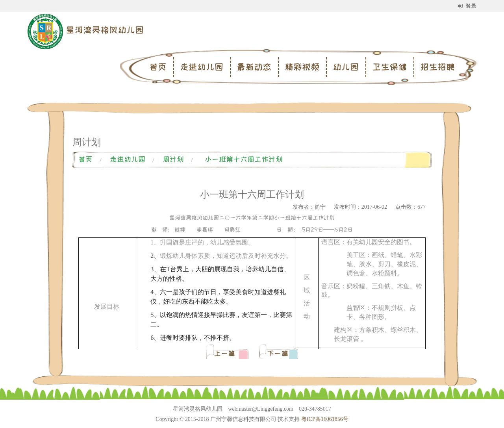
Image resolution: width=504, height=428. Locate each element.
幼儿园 (346, 67)
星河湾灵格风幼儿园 (105, 30)
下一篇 (278, 354)
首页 (158, 67)
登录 (467, 6)
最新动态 (254, 67)
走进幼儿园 (202, 67)
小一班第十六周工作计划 (244, 159)
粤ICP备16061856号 (325, 419)
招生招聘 (437, 67)
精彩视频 (302, 67)
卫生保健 (389, 67)
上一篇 (226, 354)
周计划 (173, 159)
